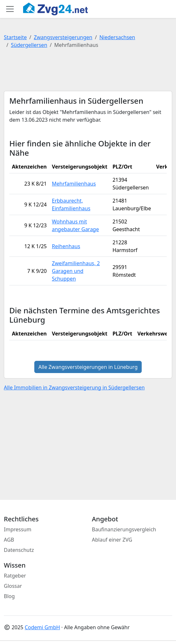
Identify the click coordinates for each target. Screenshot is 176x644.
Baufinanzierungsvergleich (124, 529)
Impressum (18, 529)
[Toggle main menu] (10, 9)
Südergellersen (29, 45)
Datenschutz (19, 550)
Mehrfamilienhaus (74, 184)
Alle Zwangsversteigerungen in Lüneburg (88, 367)
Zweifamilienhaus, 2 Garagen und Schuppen (76, 271)
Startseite (15, 37)
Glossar (13, 586)
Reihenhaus (66, 246)
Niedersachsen (117, 37)
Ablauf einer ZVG (112, 540)
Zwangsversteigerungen (63, 37)
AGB (9, 540)
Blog (9, 596)
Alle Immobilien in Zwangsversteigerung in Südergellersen (74, 387)
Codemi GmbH (42, 627)
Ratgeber (15, 576)
